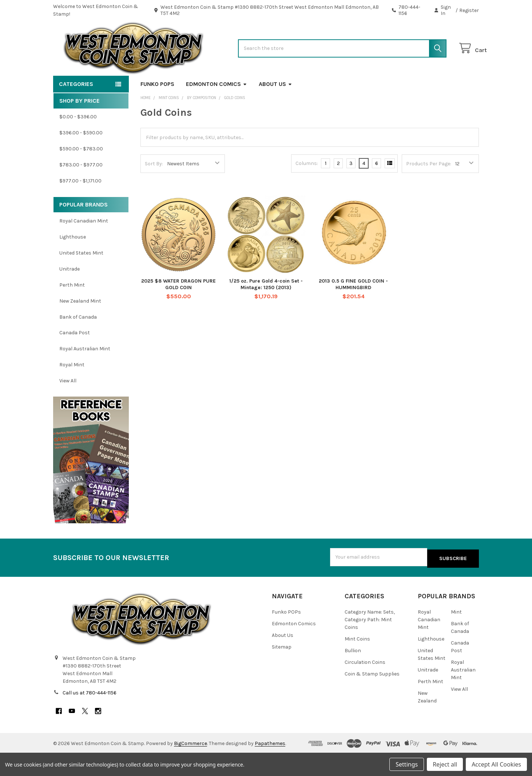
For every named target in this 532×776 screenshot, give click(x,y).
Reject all (445, 764)
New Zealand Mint (80, 324)
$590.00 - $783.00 (81, 172)
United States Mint (81, 276)
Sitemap (282, 669)
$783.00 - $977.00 (81, 188)
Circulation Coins (365, 684)
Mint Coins (357, 661)
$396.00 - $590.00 (81, 156)
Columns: (307, 187)
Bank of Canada (78, 340)
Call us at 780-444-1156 (90, 715)
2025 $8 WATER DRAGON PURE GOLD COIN (178, 308)
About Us (275, 107)
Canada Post (75, 356)
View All (68, 404)
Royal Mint (72, 388)
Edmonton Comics (217, 107)
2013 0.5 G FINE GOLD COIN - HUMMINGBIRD (353, 308)
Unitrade (70, 292)
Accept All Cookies (496, 764)
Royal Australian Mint (85, 372)
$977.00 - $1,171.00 (80, 204)
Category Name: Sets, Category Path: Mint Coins (370, 641)
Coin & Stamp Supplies (372, 696)
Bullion (353, 672)
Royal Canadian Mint (84, 244)
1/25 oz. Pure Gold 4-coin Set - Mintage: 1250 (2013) (266, 308)
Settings (407, 764)
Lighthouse (73, 260)
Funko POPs (157, 107)
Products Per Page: (429, 187)
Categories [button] (76, 107)
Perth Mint (72, 308)
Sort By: (154, 187)
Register (469, 10)
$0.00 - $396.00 (78, 140)
